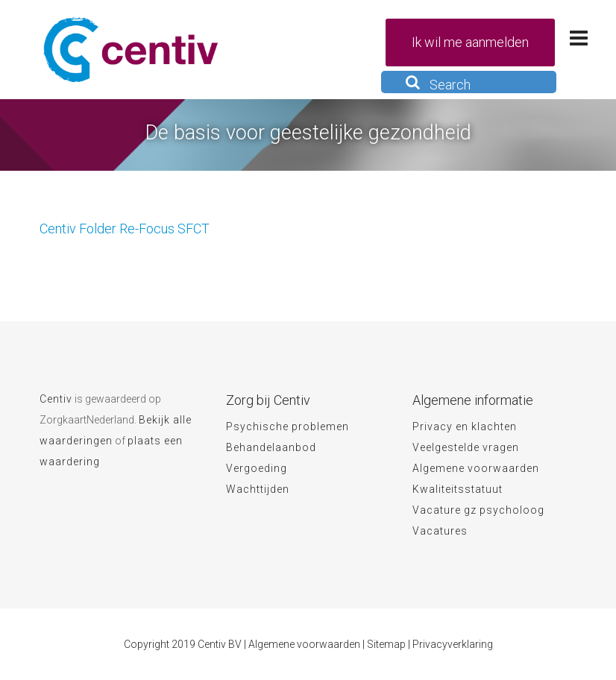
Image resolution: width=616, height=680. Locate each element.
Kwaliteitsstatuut (458, 489)
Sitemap (386, 644)
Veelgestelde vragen (466, 447)
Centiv (56, 399)
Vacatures (440, 531)
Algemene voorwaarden (476, 468)
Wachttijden (258, 489)
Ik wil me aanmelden (470, 42)
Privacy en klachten (465, 426)
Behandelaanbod (271, 447)
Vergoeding (257, 468)
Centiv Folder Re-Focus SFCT (125, 229)
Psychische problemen (287, 426)
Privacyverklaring (453, 644)
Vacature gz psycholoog (478, 510)
